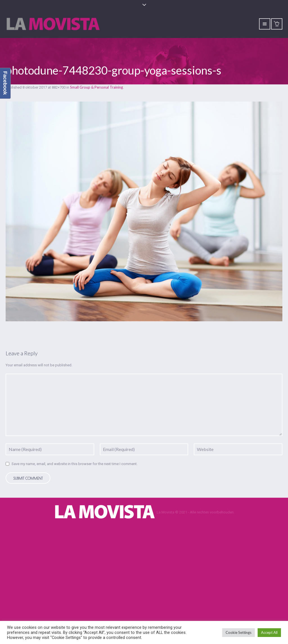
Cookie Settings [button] (238, 632)
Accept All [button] (269, 632)
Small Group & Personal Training (96, 87)
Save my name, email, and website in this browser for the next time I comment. (75, 464)
